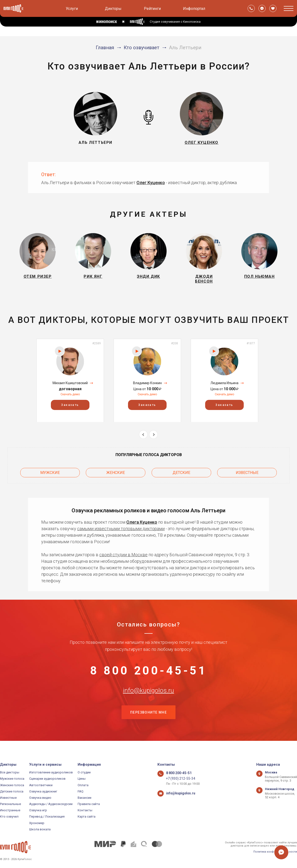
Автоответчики (41, 785)
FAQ (81, 791)
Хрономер (37, 823)
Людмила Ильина (224, 386)
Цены (82, 779)
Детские (181, 475)
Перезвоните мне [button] (148, 722)
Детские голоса (12, 791)
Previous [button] (143, 438)
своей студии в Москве (123, 556)
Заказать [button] (70, 408)
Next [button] (153, 438)
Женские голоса (12, 785)
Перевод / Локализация (47, 817)
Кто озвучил (9, 817)
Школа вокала (40, 829)
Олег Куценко (151, 183)
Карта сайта (87, 817)
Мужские (50, 475)
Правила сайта (89, 804)
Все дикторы (10, 772)
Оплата (83, 785)
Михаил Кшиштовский (70, 386)
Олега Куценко (142, 524)
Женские (116, 475)
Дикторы (113, 9)
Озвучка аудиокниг (43, 791)
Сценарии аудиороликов (47, 779)
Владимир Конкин (147, 386)
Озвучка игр (38, 810)
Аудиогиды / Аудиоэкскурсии (51, 804)
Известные (247, 475)
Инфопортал (194, 9)
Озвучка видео (40, 798)
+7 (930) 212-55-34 (179, 779)
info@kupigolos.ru (148, 697)
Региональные (10, 804)
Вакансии (84, 798)
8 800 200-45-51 (148, 674)
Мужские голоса (12, 779)
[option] (70, 383)
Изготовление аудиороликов (51, 772)
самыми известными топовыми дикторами (121, 530)
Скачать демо (70, 397)
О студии (84, 772)
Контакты (85, 810)
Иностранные (10, 810)
